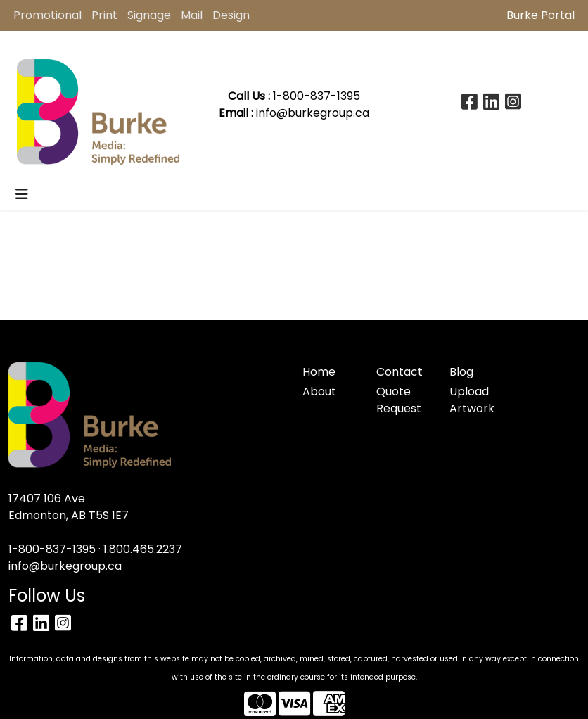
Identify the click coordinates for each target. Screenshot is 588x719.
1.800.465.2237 (143, 549)
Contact (400, 372)
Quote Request (399, 400)
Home (319, 372)
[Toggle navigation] (22, 194)
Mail (192, 15)
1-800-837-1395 (52, 549)
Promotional (47, 15)
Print (104, 15)
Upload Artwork (472, 400)
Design (231, 15)
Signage (149, 15)
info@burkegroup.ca (313, 113)
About (319, 392)
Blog (461, 372)
